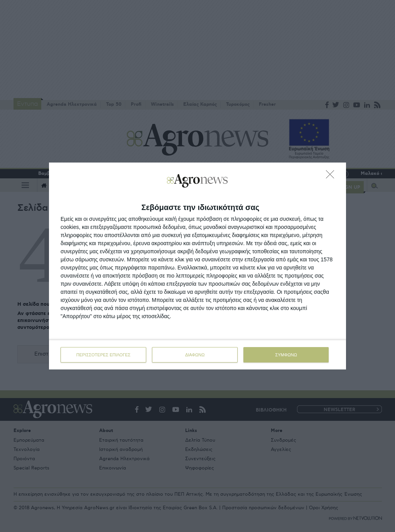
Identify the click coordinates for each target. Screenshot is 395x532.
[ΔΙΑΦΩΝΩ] (332, 176)
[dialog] (197, 266)
